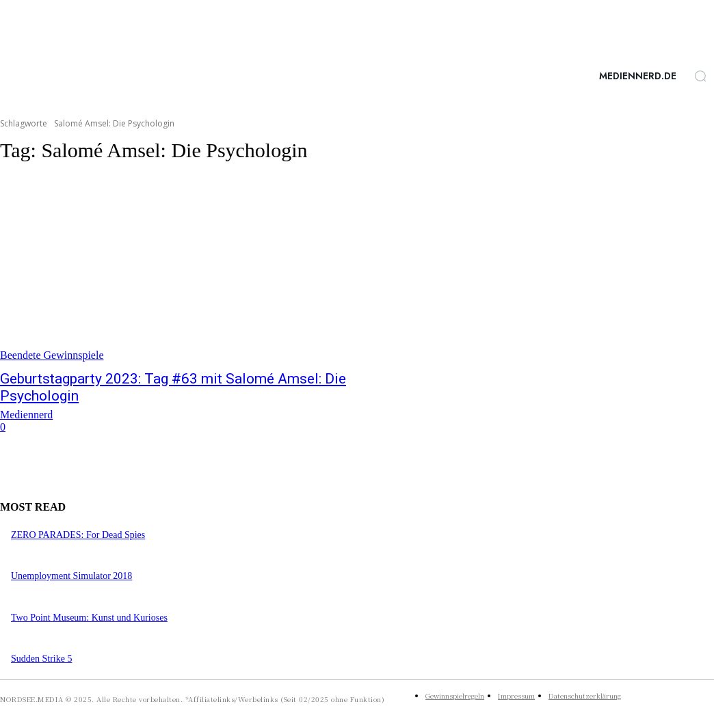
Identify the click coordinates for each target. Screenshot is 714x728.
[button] (700, 76)
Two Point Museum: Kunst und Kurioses (89, 618)
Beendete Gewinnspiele (52, 355)
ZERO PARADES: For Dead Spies (78, 535)
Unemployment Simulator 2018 (71, 576)
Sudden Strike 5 (41, 659)
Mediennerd (26, 415)
